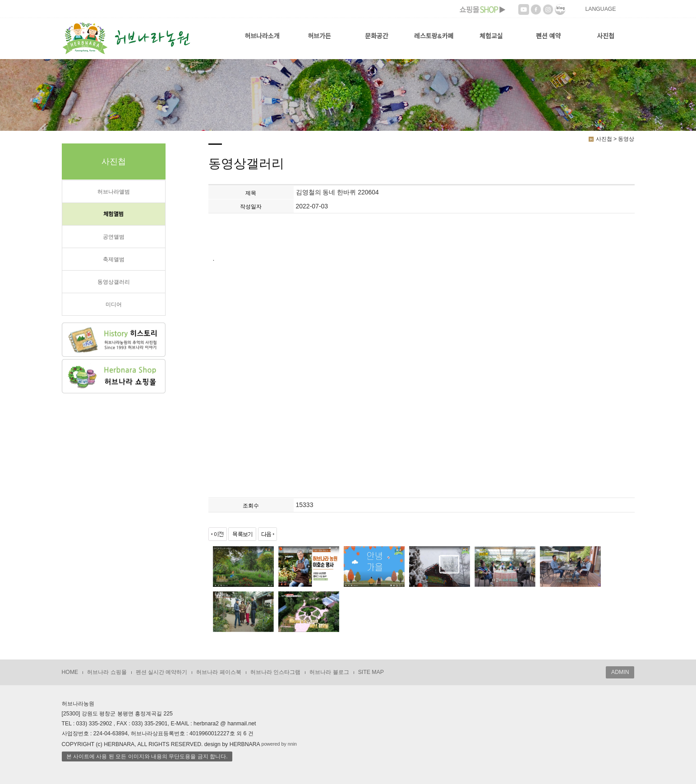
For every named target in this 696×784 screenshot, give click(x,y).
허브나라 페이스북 (219, 672)
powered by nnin (279, 744)
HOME (70, 672)
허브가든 (319, 36)
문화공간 (377, 36)
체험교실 (491, 36)
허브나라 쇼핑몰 (107, 672)
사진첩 (606, 36)
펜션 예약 (548, 36)
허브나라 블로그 (329, 672)
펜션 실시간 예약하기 (162, 672)
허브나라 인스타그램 (275, 672)
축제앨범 (114, 259)
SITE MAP (371, 672)
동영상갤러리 (114, 282)
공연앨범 (114, 237)
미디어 (114, 304)
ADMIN (620, 672)
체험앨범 (113, 214)
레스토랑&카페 (434, 36)
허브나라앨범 (114, 192)
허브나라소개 (262, 36)
